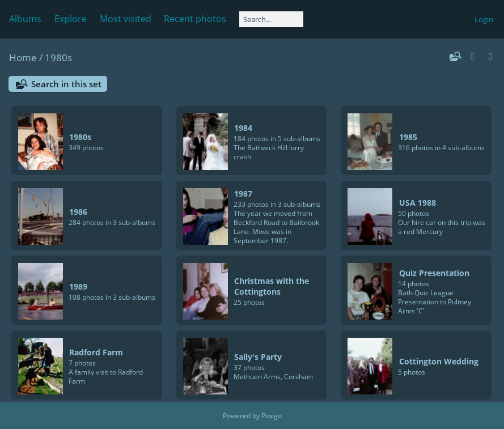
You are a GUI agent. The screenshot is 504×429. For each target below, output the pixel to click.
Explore (71, 19)
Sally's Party (258, 357)
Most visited (126, 19)
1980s (58, 58)
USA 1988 (418, 203)
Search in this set (66, 84)
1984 (243, 128)
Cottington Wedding (439, 361)
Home (23, 58)
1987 (243, 194)
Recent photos (195, 19)
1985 (408, 137)
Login (484, 19)
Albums (25, 19)
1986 (78, 212)
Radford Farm (96, 352)
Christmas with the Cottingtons (272, 286)
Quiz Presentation (434, 273)
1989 (78, 286)
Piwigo (272, 416)
